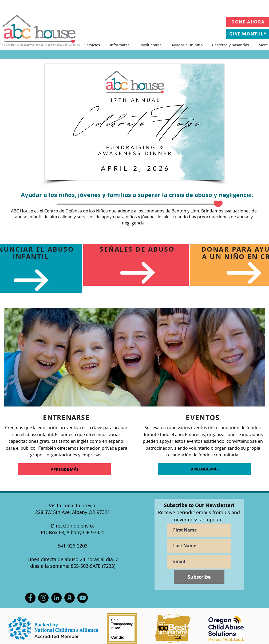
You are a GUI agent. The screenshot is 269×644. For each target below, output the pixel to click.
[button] (92, 45)
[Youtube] (83, 598)
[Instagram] (43, 598)
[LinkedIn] (56, 598)
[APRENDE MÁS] (64, 469)
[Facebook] (30, 598)
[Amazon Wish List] (70, 598)
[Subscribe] (199, 577)
